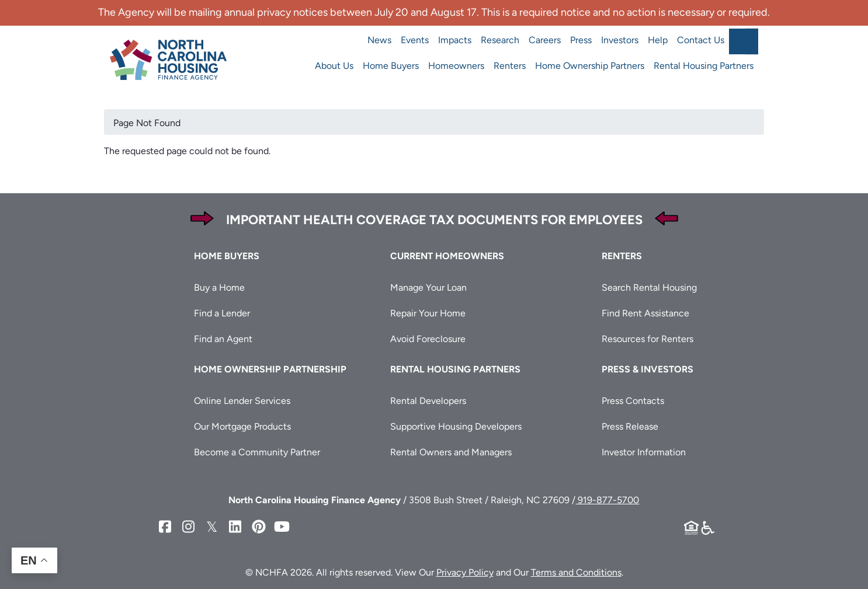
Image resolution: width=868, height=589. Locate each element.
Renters (510, 66)
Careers (545, 40)
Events (415, 40)
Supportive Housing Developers (456, 426)
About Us (334, 66)
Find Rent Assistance (645, 313)
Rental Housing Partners (704, 66)
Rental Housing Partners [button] (455, 369)
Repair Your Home (428, 313)
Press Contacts (633, 401)
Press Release (630, 426)
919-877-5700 (607, 500)
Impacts (455, 40)
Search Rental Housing (649, 287)
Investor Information (644, 452)
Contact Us (701, 40)
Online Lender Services (242, 401)
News (379, 40)
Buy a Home (219, 287)
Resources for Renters (647, 339)
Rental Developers (428, 401)
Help (658, 40)
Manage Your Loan (428, 287)
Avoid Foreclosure (428, 339)
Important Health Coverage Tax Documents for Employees (434, 220)
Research (500, 40)
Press (581, 40)
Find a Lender (222, 313)
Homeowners (456, 66)
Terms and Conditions (576, 572)
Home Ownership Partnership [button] (270, 369)
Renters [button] (622, 256)
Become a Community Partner (257, 452)
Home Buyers (391, 66)
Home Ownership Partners (590, 66)
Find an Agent (223, 339)
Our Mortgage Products (242, 426)
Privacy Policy (465, 572)
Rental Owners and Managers (451, 452)
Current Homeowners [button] (447, 256)
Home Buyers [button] (227, 256)
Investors (620, 40)
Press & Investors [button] (647, 369)
